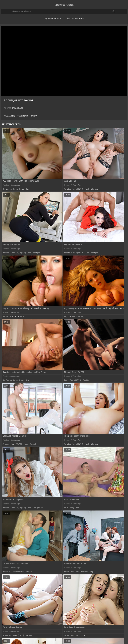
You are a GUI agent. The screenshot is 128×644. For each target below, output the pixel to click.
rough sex (24, 189)
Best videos (53, 19)
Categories (75, 19)
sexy (72, 508)
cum (66, 508)
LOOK (64, 5)
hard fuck (12, 317)
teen (77, 635)
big (4, 317)
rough (21, 317)
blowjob (94, 189)
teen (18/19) (23, 116)
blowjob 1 (7, 572)
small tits (10, 116)
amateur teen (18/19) (74, 189)
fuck (15, 189)
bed (77, 508)
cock (83, 635)
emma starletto (25, 572)
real (15, 572)
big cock (27, 253)
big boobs (7, 189)
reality (86, 380)
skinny (34, 116)
